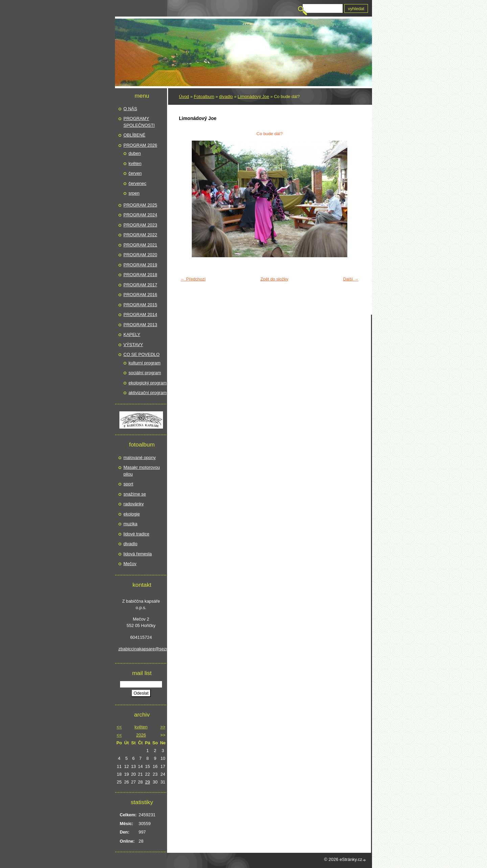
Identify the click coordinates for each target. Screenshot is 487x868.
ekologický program (148, 383)
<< (119, 727)
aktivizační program (148, 393)
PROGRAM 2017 (140, 285)
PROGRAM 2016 (140, 295)
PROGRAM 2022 (140, 235)
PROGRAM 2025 (140, 205)
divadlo (226, 97)
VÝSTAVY (133, 345)
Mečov (130, 564)
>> (163, 727)
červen (135, 173)
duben (135, 153)
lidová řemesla (138, 554)
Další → (351, 279)
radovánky (134, 504)
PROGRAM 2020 (140, 255)
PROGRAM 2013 (140, 325)
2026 (141, 735)
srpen (134, 193)
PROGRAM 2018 (140, 275)
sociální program (145, 373)
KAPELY (132, 334)
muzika (130, 524)
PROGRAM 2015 (140, 305)
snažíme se (135, 494)
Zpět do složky (274, 279)
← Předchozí (193, 279)
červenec (137, 183)
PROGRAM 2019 (140, 265)
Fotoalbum (204, 97)
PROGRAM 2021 (140, 245)
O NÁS (130, 109)
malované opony (140, 457)
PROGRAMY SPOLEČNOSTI (139, 122)
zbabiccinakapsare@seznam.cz (141, 649)
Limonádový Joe (253, 97)
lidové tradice (136, 534)
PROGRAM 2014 (140, 315)
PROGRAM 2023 (140, 225)
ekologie (132, 514)
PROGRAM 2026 (140, 145)
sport (128, 484)
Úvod (184, 97)
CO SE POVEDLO (142, 354)
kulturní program (145, 363)
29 (147, 782)
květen (135, 163)
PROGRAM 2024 (140, 215)
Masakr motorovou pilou (142, 471)
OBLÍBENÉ (134, 135)
